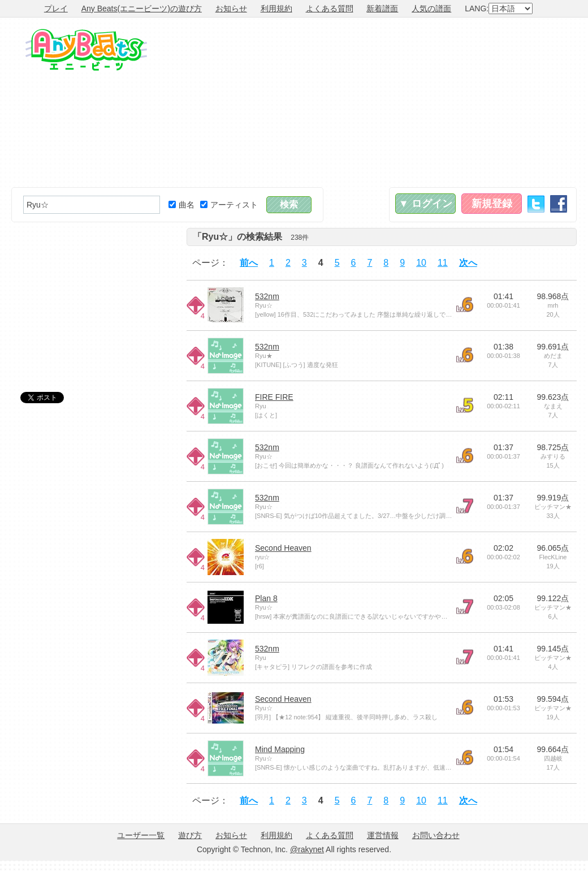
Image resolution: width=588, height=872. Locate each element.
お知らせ (231, 8)
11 (443, 263)
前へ (249, 263)
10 (421, 263)
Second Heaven (283, 548)
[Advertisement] (442, 102)
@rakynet (307, 849)
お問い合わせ (436, 835)
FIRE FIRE (274, 397)
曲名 (181, 205)
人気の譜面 (431, 8)
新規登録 (492, 204)
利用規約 (276, 8)
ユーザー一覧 (141, 835)
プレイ (56, 8)
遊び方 (190, 835)
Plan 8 (266, 598)
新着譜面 (382, 8)
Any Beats (86, 50)
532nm (267, 296)
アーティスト (229, 205)
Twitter (536, 204)
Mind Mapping (280, 749)
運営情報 (383, 835)
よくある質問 (330, 8)
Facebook (559, 204)
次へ (468, 263)
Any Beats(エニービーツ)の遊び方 (142, 8)
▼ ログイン (425, 204)
